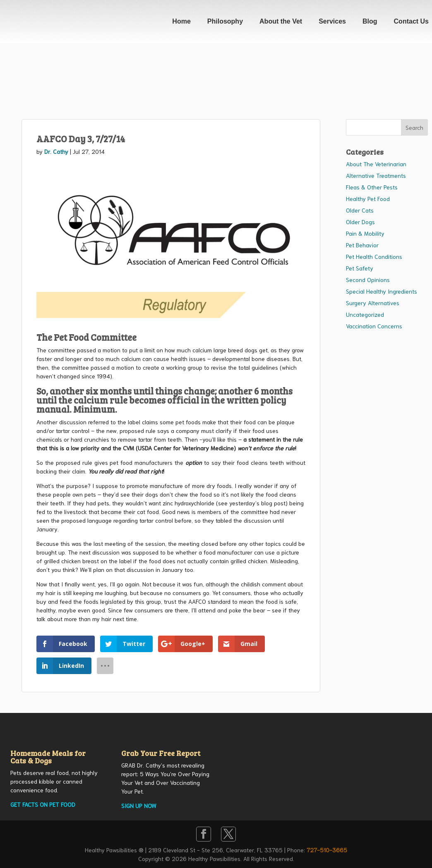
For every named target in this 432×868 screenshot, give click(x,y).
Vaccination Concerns (374, 326)
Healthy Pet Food (368, 198)
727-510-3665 (327, 850)
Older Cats (360, 210)
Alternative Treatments (376, 175)
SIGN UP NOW (139, 806)
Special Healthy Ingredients (382, 291)
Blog (370, 21)
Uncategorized (365, 314)
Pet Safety (360, 268)
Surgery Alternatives (373, 303)
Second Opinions (368, 280)
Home (181, 21)
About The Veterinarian (376, 164)
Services (332, 21)
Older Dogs (360, 222)
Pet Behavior (362, 245)
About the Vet (281, 21)
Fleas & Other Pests (372, 187)
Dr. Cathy (56, 151)
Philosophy (225, 21)
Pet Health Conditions (374, 256)
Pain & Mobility (365, 233)
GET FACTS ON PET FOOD (43, 804)
